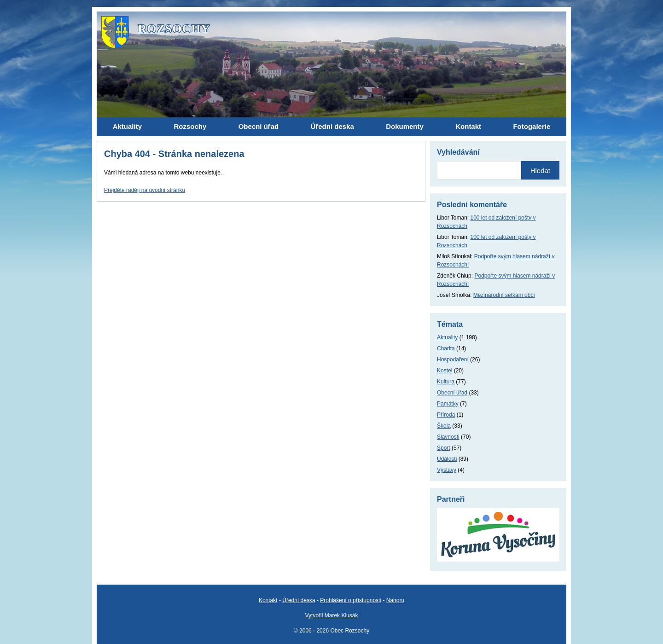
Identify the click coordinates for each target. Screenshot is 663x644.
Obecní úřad (452, 393)
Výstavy (447, 470)
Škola (444, 426)
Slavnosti (448, 437)
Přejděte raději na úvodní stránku (145, 190)
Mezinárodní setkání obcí (504, 295)
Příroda (446, 415)
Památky (448, 404)
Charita (446, 348)
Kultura (446, 382)
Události (447, 459)
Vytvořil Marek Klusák (332, 615)
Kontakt (268, 600)
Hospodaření (453, 360)
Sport (444, 448)
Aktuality (447, 337)
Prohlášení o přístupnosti (351, 600)
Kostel (445, 371)
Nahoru (395, 600)
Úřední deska (299, 600)
